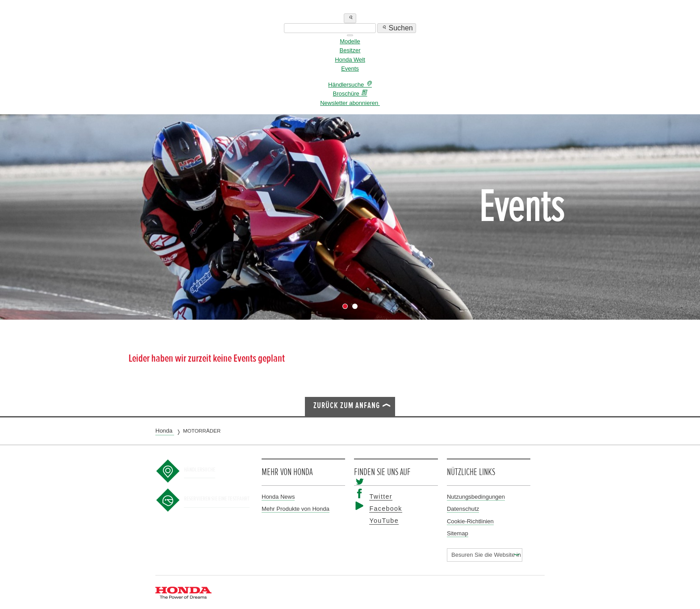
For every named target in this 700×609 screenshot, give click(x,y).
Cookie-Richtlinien (470, 521)
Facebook (381, 509)
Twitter (377, 497)
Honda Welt (350, 60)
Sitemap (458, 533)
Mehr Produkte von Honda (296, 509)
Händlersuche (207, 469)
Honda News (278, 497)
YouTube (379, 521)
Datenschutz (463, 509)
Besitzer (350, 50)
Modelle (350, 41)
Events (350, 69)
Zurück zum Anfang (347, 406)
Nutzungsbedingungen (476, 497)
